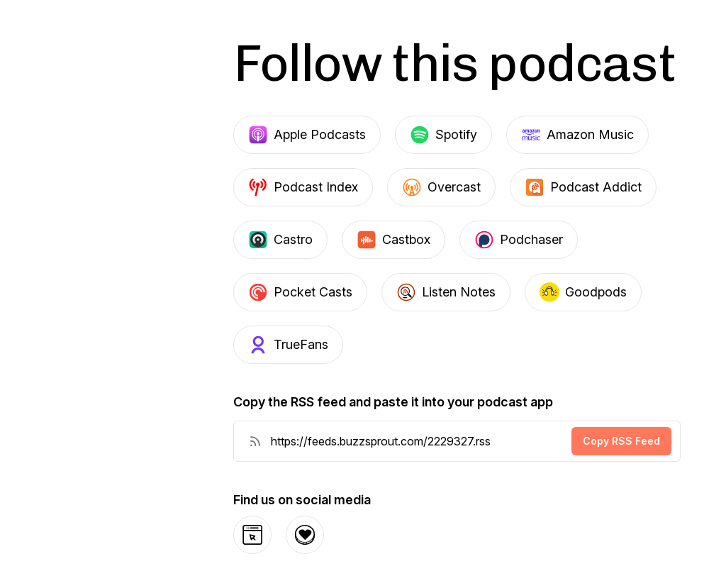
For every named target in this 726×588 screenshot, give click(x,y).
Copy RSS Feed (621, 441)
